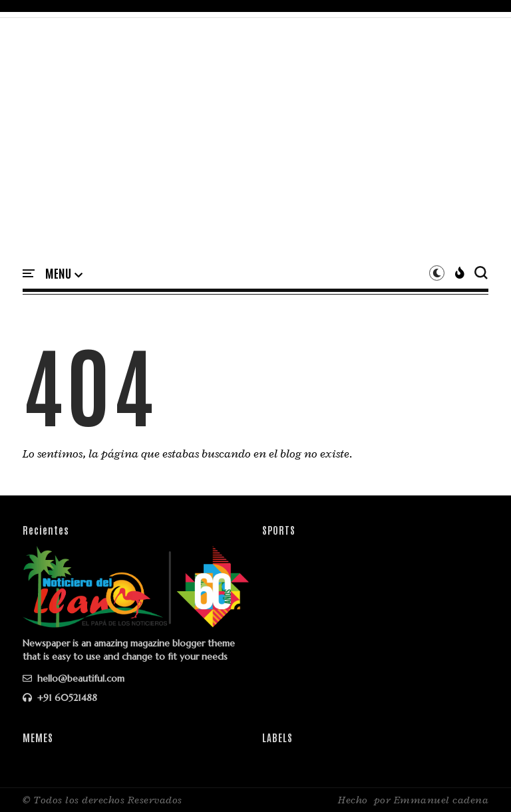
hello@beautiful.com (74, 678)
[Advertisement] (255, 151)
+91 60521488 (60, 698)
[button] (64, 274)
